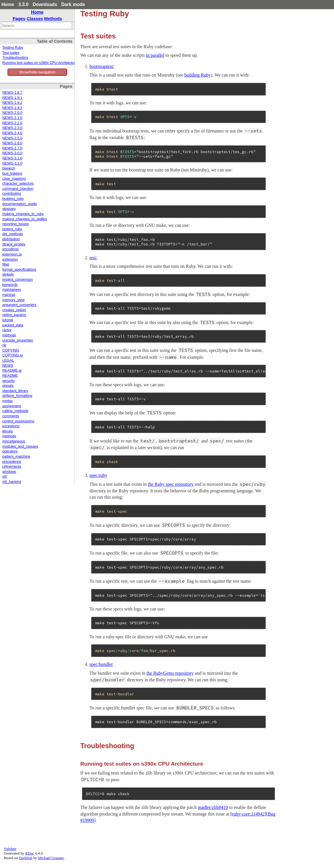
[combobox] (37, 26)
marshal (9, 295)
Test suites (11, 53)
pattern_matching (16, 457)
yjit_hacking (12, 482)
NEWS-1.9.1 (12, 98)
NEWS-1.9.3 (12, 108)
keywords (10, 285)
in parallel (155, 55)
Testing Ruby (13, 48)
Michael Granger (51, 858)
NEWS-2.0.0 (12, 113)
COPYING (11, 350)
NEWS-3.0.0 (12, 153)
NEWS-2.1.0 (12, 118)
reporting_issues (15, 224)
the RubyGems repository (170, 673)
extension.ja (12, 254)
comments (11, 416)
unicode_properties (18, 340)
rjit (4, 345)
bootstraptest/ (102, 66)
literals (7, 431)
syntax (7, 401)
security (8, 381)
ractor (7, 330)
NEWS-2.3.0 (12, 128)
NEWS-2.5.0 (12, 138)
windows (9, 472)
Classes (35, 18)
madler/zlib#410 (213, 807)
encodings (10, 249)
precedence (12, 462)
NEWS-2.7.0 (12, 148)
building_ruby (13, 199)
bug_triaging (12, 173)
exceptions (11, 426)
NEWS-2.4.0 (12, 133)
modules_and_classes (20, 446)
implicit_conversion (17, 280)
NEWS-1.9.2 (12, 103)
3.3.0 (24, 4)
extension (10, 260)
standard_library (15, 391)
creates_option (14, 310)
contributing (12, 194)
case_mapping (14, 179)
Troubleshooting (15, 58)
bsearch (9, 168)
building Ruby (198, 75)
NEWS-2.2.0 (12, 123)
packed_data (13, 325)
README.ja (12, 370)
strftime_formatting (17, 396)
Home (8, 4)
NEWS (8, 366)
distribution (11, 239)
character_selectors (18, 184)
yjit (4, 477)
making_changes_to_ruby (23, 214)
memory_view (13, 300)
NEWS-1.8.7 (12, 93)
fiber (6, 264)
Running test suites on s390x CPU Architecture (40, 63)
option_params (14, 315)
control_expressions (18, 421)
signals (8, 386)
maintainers (12, 290)
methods (9, 335)
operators (10, 451)
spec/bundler (101, 664)
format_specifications (19, 270)
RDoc (30, 853)
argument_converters (19, 305)
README (10, 376)
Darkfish (26, 858)
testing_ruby (12, 229)
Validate (10, 849)
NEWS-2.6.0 (12, 143)
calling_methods (15, 411)
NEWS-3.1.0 (12, 158)
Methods (53, 18)
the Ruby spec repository (171, 484)
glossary (9, 209)
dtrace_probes (14, 244)
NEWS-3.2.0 (12, 163)
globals (8, 274)
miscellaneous (14, 441)
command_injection (18, 189)
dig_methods (13, 234)
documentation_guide (19, 204)
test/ (93, 258)
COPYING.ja (12, 355)
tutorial (8, 320)
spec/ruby (98, 475)
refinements (12, 467)
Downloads (45, 4)
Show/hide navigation (37, 72)
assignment (11, 406)
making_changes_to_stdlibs (25, 219)
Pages (19, 18)
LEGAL (8, 360)
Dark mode (73, 4)
